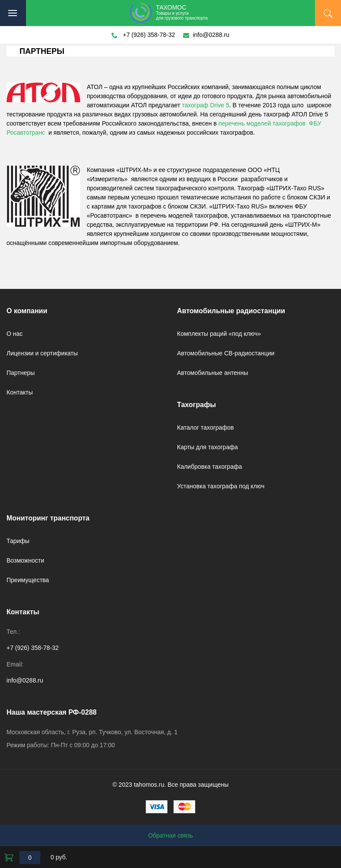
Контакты (20, 392)
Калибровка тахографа (210, 467)
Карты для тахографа (207, 447)
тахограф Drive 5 (205, 105)
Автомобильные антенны (213, 373)
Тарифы (18, 541)
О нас (15, 334)
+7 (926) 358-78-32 (149, 35)
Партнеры (21, 373)
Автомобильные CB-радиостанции (226, 353)
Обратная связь (170, 835)
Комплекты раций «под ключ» (219, 334)
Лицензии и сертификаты (42, 353)
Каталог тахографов (205, 427)
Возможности (25, 560)
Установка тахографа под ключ (221, 486)
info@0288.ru (211, 35)
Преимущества (28, 580)
